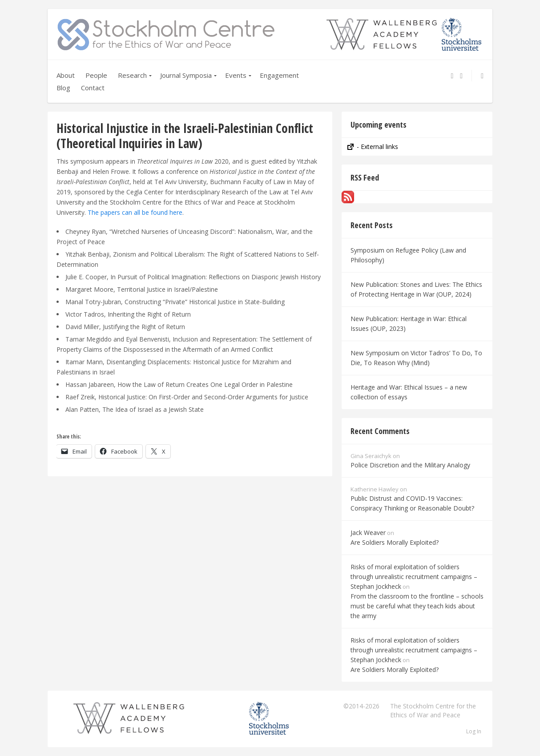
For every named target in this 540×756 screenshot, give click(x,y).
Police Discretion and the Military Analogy (410, 465)
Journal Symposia (186, 75)
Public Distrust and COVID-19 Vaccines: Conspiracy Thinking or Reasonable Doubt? (412, 503)
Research (132, 75)
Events (236, 75)
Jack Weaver (368, 533)
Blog (63, 88)
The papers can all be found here (135, 212)
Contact (93, 88)
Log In (474, 731)
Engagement (279, 75)
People (96, 75)
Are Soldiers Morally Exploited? (395, 542)
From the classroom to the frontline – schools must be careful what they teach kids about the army (417, 606)
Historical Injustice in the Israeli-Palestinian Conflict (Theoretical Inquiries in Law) (185, 136)
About (66, 75)
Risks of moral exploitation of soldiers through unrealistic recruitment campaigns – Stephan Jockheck (414, 577)
